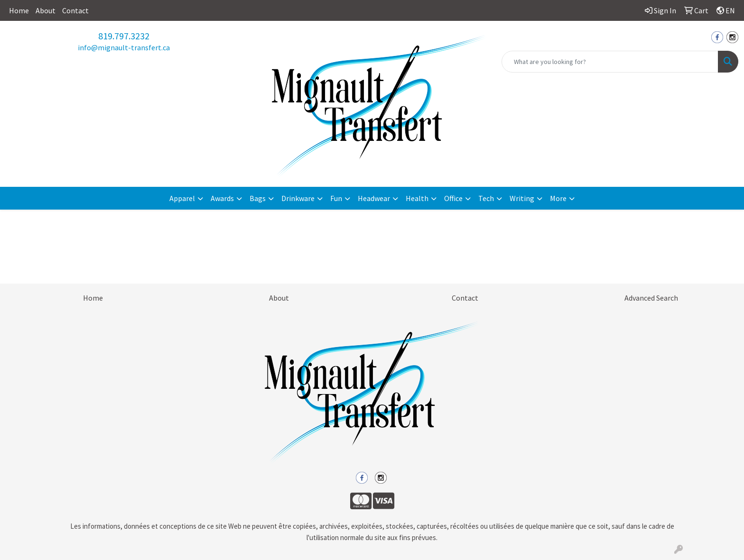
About (46, 10)
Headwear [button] (374, 198)
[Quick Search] (610, 62)
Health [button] (417, 198)
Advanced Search (651, 298)
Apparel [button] (182, 198)
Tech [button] (486, 198)
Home (19, 10)
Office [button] (453, 198)
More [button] (558, 198)
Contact (75, 10)
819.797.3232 (124, 36)
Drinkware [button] (298, 198)
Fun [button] (336, 198)
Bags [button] (258, 198)
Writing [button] (522, 198)
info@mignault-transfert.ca (124, 47)
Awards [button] (222, 198)
